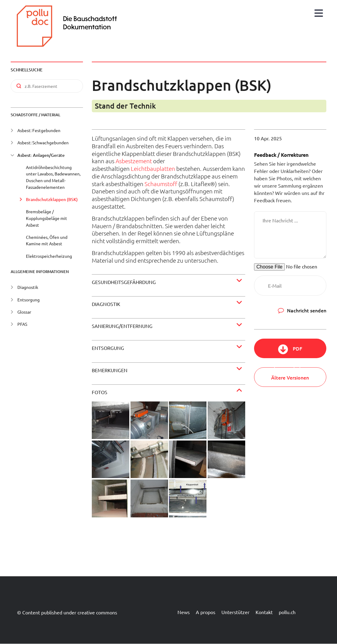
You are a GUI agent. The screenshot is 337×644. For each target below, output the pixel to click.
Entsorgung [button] (108, 348)
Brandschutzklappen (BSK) (52, 199)
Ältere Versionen (290, 377)
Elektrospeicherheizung (49, 256)
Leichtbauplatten (153, 168)
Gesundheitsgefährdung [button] (124, 282)
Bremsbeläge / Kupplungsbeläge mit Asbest (47, 218)
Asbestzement (134, 161)
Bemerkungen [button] (110, 370)
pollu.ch (287, 612)
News (184, 612)
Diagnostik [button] (106, 304)
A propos (206, 612)
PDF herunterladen (290, 352)
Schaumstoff (161, 184)
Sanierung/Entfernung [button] (122, 326)
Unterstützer (235, 612)
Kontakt (264, 612)
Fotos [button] (100, 392)
